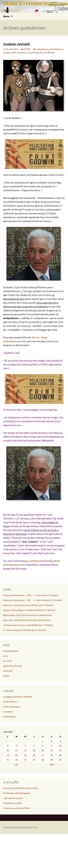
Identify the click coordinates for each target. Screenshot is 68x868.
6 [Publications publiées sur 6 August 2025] (25, 746)
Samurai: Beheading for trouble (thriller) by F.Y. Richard (29, 610)
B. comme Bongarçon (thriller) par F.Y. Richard (25, 630)
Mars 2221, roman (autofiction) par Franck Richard (27, 620)
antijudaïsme (42, 49)
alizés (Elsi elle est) (12, 666)
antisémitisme (56, 49)
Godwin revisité (17, 44)
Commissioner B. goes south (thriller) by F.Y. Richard (28, 625)
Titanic (6, 676)
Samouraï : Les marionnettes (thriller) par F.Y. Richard (28, 605)
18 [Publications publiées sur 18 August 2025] (8, 755)
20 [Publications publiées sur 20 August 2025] (25, 755)
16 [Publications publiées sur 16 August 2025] (52, 750)
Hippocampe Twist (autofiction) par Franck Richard (27, 615)
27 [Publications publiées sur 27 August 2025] (25, 760)
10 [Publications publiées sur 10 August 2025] (60, 746)
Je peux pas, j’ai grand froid (17, 808)
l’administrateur (11, 651)
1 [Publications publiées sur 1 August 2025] (43, 741)
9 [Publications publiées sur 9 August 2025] (51, 746)
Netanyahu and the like (44, 53)
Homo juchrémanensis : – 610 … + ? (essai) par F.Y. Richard (31, 595)
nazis (29, 53)
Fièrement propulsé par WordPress (20, 827)
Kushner (22, 53)
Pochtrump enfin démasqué (17, 793)
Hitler (14, 53)
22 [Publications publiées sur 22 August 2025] (43, 755)
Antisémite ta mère (12, 803)
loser (6, 656)
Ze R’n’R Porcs (10, 702)
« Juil (16, 764)
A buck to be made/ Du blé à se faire (21, 788)
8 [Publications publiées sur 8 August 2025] (43, 746)
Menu (6, 16)
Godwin (7, 53)
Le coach (7, 661)
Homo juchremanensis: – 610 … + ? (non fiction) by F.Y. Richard (33, 600)
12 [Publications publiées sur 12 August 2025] (16, 750)
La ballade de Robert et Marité (18, 697)
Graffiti (27, 49)
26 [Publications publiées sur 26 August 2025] (16, 760)
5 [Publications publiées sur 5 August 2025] (17, 746)
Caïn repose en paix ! (13, 798)
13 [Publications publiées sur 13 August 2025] (25, 750)
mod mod (8, 671)
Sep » (52, 764)
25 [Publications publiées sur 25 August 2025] (8, 760)
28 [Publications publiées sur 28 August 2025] (34, 760)
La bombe (8, 712)
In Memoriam (9, 717)
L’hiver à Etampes (12, 707)
